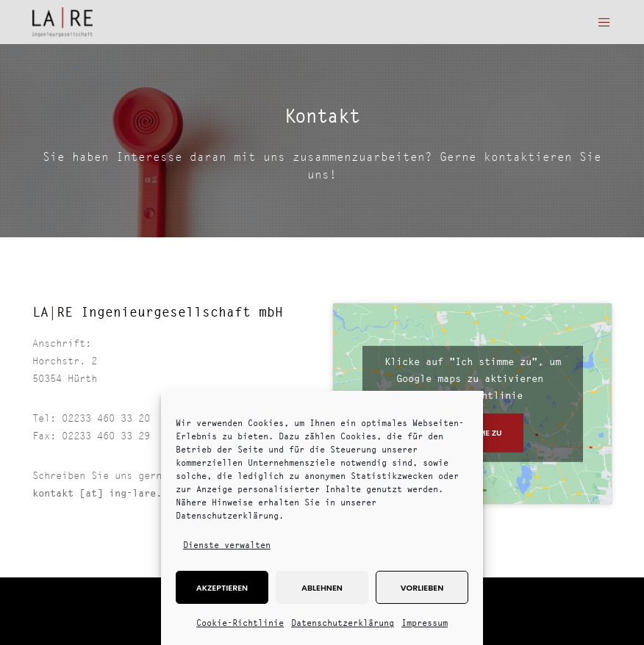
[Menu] (599, 22)
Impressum (425, 623)
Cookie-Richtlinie (240, 623)
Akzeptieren (222, 588)
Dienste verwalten (227, 545)
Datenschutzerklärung (343, 623)
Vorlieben (422, 588)
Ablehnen (322, 588)
